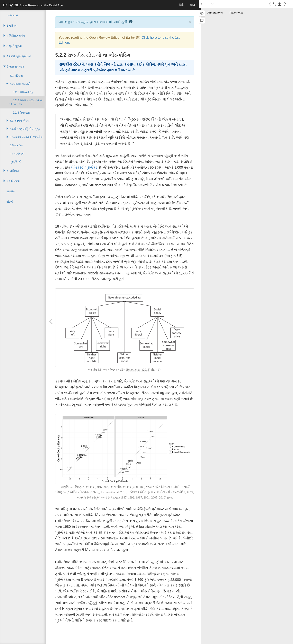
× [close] (190, 22)
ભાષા (192, 5)
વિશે (181, 5)
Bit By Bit (33, 5)
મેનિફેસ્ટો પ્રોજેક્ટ (85, 167)
